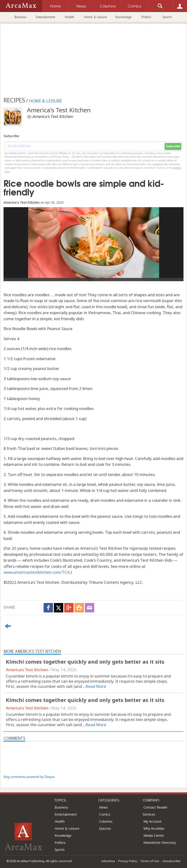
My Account (153, 821)
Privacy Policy (128, 861)
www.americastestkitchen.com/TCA (37, 572)
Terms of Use (150, 861)
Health (69, 17)
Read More (96, 686)
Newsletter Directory (160, 843)
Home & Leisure (96, 17)
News (103, 807)
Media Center (154, 835)
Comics (105, 814)
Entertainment (45, 17)
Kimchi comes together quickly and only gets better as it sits (85, 662)
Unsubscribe (171, 861)
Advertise (108, 861)
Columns (106, 821)
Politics (146, 17)
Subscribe (173, 146)
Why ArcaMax (154, 828)
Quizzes (105, 828)
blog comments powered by (29, 777)
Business (21, 17)
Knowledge (124, 17)
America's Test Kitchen (27, 670)
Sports (167, 17)
